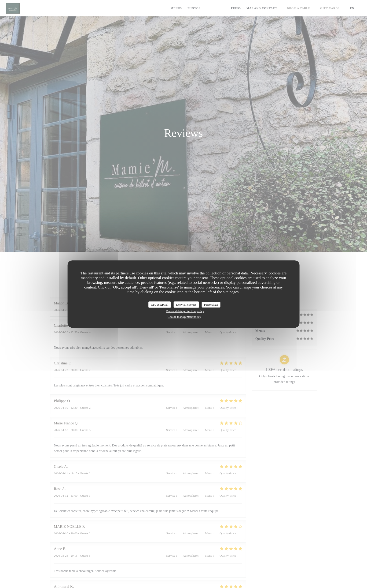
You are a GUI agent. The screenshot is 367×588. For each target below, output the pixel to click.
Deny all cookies (186, 305)
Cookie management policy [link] (184, 317)
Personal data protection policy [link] (185, 311)
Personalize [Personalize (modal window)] (211, 305)
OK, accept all (160, 305)
